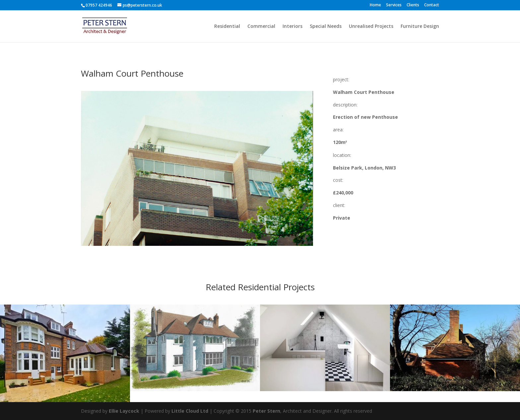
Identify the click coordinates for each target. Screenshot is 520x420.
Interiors (292, 27)
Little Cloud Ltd (190, 411)
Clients (413, 5)
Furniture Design (420, 27)
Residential (227, 27)
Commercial (261, 27)
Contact (432, 5)
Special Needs (326, 27)
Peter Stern (266, 411)
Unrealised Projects (371, 27)
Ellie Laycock (124, 411)
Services (394, 5)
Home (375, 5)
